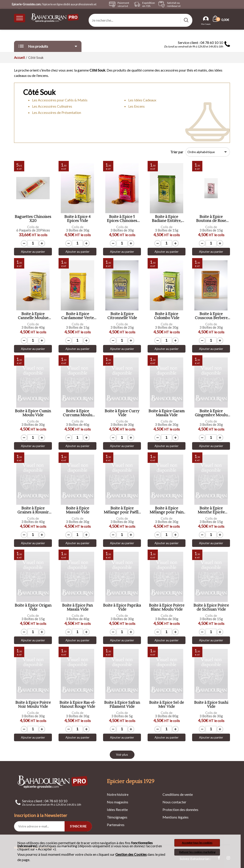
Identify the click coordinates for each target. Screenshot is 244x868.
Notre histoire (118, 794)
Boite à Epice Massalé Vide (78, 510)
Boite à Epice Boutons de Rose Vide (211, 219)
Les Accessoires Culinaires (52, 106)
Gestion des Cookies (131, 854)
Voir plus (122, 754)
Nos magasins (118, 802)
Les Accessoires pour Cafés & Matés (60, 100)
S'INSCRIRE (78, 826)
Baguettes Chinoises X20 (33, 219)
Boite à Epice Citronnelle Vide (122, 316)
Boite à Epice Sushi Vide (211, 705)
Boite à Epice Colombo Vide (167, 316)
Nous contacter (174, 802)
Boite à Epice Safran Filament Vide (122, 705)
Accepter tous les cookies (197, 843)
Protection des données (180, 810)
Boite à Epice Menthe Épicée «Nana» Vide (211, 510)
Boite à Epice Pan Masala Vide (77, 608)
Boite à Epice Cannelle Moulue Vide (33, 316)
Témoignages (117, 817)
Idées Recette (117, 810)
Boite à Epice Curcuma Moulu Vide (77, 413)
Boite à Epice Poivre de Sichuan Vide (211, 608)
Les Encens (136, 106)
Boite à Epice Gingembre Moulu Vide (211, 413)
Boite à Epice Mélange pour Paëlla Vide (122, 510)
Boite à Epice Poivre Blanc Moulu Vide (167, 608)
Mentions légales (176, 817)
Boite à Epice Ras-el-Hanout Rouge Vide (77, 705)
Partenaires (116, 825)
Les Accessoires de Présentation (57, 112)
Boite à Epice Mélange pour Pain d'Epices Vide (167, 510)
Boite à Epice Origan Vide (33, 608)
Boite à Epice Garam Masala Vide (167, 413)
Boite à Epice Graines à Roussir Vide (33, 510)
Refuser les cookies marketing (197, 852)
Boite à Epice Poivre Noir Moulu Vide (33, 705)
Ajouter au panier (33, 251)
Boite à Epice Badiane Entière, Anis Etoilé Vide (167, 219)
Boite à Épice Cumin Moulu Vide (33, 413)
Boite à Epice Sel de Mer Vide (167, 705)
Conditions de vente (178, 794)
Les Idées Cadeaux (142, 100)
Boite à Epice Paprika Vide (122, 608)
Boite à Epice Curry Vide (122, 413)
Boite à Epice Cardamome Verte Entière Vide (77, 316)
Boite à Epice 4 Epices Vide (77, 219)
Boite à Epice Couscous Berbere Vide (211, 316)
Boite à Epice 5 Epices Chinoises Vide (122, 219)
